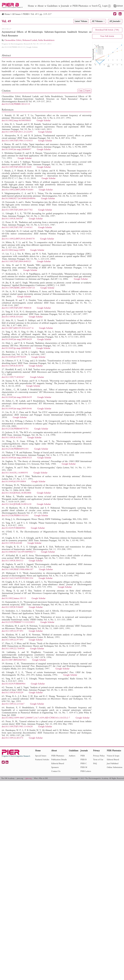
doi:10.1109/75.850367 (13, 377)
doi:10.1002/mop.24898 (13, 250)
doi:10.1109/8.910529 (13, 693)
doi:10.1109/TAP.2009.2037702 (17, 210)
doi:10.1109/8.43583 (12, 438)
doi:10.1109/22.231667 (13, 704)
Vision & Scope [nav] (113, 756)
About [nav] (42, 6)
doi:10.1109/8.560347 (13, 219)
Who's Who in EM (41, 779)
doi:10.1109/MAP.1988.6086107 (18, 570)
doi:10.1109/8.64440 (12, 543)
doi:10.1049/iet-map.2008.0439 (17, 397)
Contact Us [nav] (56, 771)
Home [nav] (32, 6)
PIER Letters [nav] (86, 771)
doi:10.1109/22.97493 (13, 631)
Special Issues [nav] (41, 756)
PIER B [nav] (83, 760)
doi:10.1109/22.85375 (13, 738)
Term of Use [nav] (98, 760)
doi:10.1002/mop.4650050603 (16, 121)
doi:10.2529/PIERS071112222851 (18, 622)
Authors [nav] (72, 756)
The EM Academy (8, 779)
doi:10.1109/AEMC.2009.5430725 (18, 288)
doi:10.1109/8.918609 (13, 607)
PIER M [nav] (84, 767)
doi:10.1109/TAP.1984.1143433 (17, 141)
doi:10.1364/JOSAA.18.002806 (17, 493)
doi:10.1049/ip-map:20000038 (16, 348)
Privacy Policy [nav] (99, 756)
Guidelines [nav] (54, 6)
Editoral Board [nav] (113, 760)
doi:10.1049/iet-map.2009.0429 (17, 340)
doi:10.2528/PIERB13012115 (13, 47)
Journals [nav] (66, 6)
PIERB (26, 14)
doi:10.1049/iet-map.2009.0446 (17, 409)
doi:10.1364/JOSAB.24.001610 (17, 504)
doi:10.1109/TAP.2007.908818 (17, 308)
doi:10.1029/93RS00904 (14, 528)
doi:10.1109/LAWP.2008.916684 (18, 190)
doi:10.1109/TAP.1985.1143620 (17, 727)
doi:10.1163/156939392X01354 (17, 578)
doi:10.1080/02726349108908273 (19, 552)
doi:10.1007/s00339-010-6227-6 (18, 328)
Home (7, 14)
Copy (80, 90)
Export (88, 90)
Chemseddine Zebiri (13, 40)
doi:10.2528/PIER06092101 (15, 449)
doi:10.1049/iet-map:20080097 (17, 150)
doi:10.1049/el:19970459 (14, 357)
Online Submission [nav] (115, 767)
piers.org (20, 779)
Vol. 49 (34, 14)
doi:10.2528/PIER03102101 (15, 516)
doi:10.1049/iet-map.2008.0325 (17, 458)
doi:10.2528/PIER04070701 (15, 429)
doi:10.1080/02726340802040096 (19, 199)
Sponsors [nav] (55, 767)
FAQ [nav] (95, 764)
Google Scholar (32, 47)
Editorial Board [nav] (58, 764)
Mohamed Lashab (30, 40)
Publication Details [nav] (59, 760)
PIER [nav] (83, 756)
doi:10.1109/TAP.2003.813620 (17, 167)
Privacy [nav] (96, 751)
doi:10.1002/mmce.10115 (14, 598)
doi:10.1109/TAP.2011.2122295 (17, 132)
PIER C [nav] (84, 764)
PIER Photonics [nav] (82, 6)
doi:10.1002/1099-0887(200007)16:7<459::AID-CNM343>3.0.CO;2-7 (36, 718)
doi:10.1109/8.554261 (13, 317)
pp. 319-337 (46, 14)
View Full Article (107, 36)
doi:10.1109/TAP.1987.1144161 (17, 228)
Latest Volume (80, 21)
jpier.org (29, 779)
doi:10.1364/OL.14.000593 (15, 473)
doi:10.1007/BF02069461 (14, 660)
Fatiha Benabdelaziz (46, 40)
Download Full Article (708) (107, 30)
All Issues (16, 14)
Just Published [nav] (113, 764)
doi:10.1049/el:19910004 (14, 482)
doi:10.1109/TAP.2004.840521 (17, 262)
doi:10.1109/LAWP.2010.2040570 (18, 239)
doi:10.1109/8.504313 (13, 561)
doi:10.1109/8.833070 (13, 366)
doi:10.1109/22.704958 (13, 649)
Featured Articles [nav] (42, 760)
